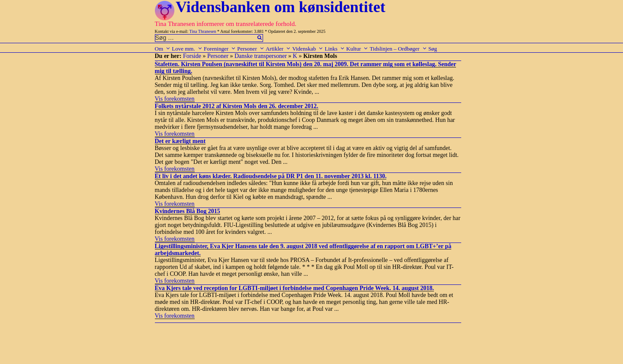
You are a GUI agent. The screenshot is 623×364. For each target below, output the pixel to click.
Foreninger (220, 49)
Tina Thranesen (203, 31)
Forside (192, 56)
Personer (251, 49)
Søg (433, 49)
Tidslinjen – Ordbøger (398, 49)
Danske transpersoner (261, 56)
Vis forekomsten (175, 99)
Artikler (278, 49)
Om (163, 49)
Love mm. (187, 49)
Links (335, 49)
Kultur (357, 49)
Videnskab (308, 49)
